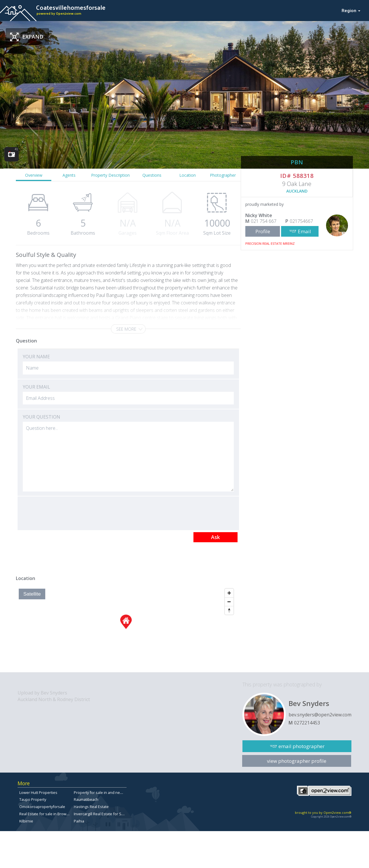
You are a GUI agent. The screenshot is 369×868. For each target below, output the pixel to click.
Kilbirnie (26, 821)
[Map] (126, 629)
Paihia (79, 821)
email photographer (302, 746)
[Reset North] (229, 610)
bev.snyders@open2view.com (320, 715)
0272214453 (307, 723)
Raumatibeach (86, 799)
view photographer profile (297, 761)
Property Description (110, 175)
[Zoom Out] (229, 602)
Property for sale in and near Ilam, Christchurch (114, 792)
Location (188, 175)
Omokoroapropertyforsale (42, 807)
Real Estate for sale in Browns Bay (48, 814)
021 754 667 (264, 221)
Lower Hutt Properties (38, 792)
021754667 (301, 221)
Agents (69, 175)
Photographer (223, 175)
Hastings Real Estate (91, 807)
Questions (152, 175)
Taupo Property (33, 799)
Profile (263, 231)
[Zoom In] (229, 593)
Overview (34, 175)
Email (304, 231)
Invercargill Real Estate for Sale (100, 814)
